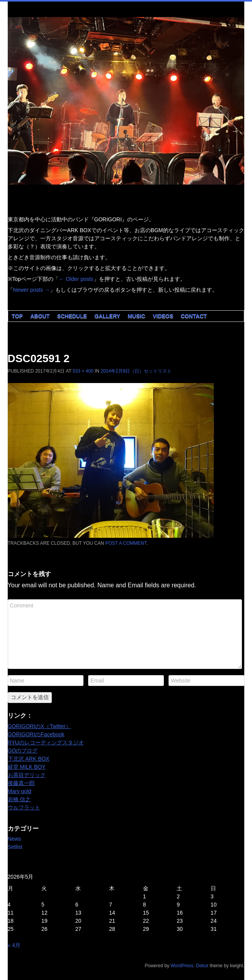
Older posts (76, 279)
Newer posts (32, 290)
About (40, 316)
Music (136, 316)
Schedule (72, 316)
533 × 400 (83, 371)
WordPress (182, 966)
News (14, 839)
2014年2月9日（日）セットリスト (136, 371)
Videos (163, 316)
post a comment (126, 543)
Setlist (15, 847)
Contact (194, 316)
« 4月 (14, 945)
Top (17, 316)
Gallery (107, 316)
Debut (202, 966)
